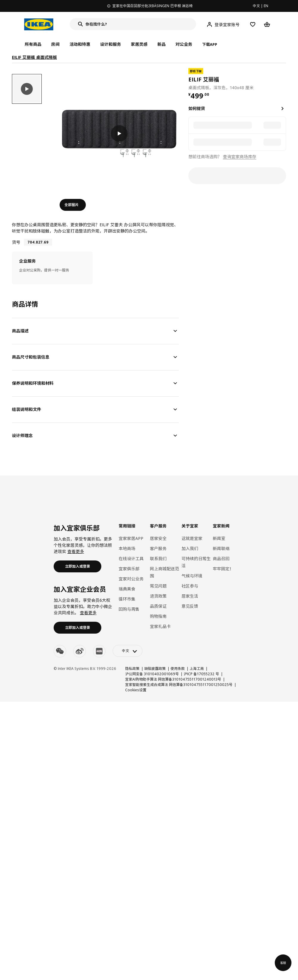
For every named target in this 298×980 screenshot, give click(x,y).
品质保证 (158, 606)
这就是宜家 (192, 538)
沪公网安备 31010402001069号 (152, 674)
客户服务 (158, 548)
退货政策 (158, 596)
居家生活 (190, 596)
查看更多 (76, 551)
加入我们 (190, 548)
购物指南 (158, 616)
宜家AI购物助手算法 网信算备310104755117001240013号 (173, 679)
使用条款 (178, 669)
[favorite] (284, 79)
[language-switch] (128, 651)
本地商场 (127, 548)
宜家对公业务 (131, 579)
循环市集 (127, 599)
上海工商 (197, 669)
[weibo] (80, 651)
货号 (16, 242)
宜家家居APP (131, 538)
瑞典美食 (127, 589)
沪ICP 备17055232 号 (201, 674)
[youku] (99, 651)
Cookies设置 (136, 690)
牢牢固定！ (223, 569)
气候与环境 (192, 576)
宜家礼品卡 (160, 626)
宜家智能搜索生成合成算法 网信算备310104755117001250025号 (179, 685)
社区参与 (190, 586)
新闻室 (219, 538)
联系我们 (158, 559)
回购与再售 (129, 609)
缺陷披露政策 (155, 669)
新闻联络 (221, 548)
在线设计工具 (131, 559)
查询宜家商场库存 (240, 157)
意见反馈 (190, 606)
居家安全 (158, 538)
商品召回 (221, 559)
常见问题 (158, 586)
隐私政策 (132, 669)
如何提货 (197, 108)
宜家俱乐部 (129, 569)
